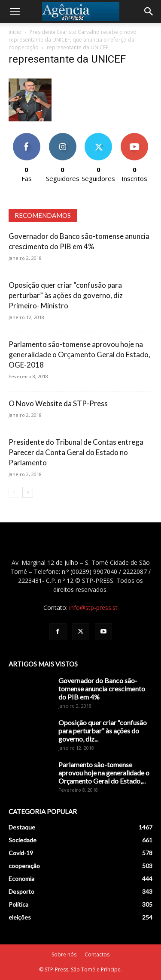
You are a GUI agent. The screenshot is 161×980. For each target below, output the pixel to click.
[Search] (149, 12)
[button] (15, 12)
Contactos (97, 954)
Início (15, 32)
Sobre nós (64, 954)
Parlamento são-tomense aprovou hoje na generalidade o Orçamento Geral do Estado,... (104, 773)
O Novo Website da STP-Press (58, 403)
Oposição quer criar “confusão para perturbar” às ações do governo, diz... (103, 731)
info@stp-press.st (93, 608)
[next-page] (28, 492)
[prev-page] (14, 492)
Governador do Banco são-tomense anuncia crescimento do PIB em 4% (102, 689)
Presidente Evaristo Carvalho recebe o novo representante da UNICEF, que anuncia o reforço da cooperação (73, 40)
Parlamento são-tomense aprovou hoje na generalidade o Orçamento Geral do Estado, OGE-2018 (79, 354)
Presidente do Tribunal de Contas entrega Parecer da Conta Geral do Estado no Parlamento (76, 452)
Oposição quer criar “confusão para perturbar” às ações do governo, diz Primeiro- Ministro (66, 295)
